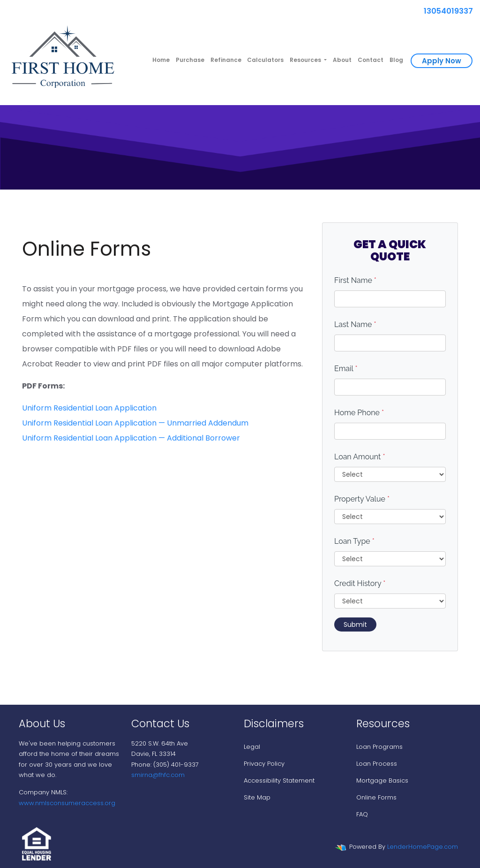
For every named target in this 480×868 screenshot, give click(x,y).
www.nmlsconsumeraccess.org (67, 803)
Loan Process (377, 764)
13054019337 (445, 11)
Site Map (257, 797)
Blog (396, 60)
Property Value (362, 499)
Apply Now (442, 61)
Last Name (355, 324)
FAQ (362, 814)
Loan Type (354, 541)
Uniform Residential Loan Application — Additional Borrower (131, 438)
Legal (252, 747)
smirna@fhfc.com (158, 775)
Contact (371, 60)
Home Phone (359, 413)
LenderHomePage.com (423, 847)
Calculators (265, 60)
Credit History (360, 583)
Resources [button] (306, 60)
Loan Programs (379, 747)
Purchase (190, 60)
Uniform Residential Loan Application (89, 408)
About (342, 60)
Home (161, 60)
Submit (355, 624)
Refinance (226, 60)
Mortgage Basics (382, 780)
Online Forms (376, 797)
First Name (355, 280)
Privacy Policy (264, 764)
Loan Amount (360, 457)
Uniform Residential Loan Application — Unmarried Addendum (135, 423)
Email (346, 369)
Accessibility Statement (279, 780)
